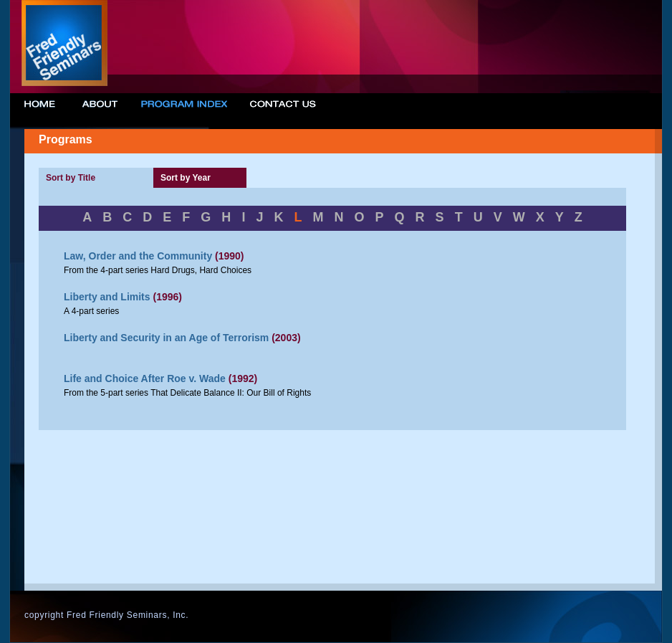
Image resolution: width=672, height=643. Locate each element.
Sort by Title (71, 178)
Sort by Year (186, 178)
